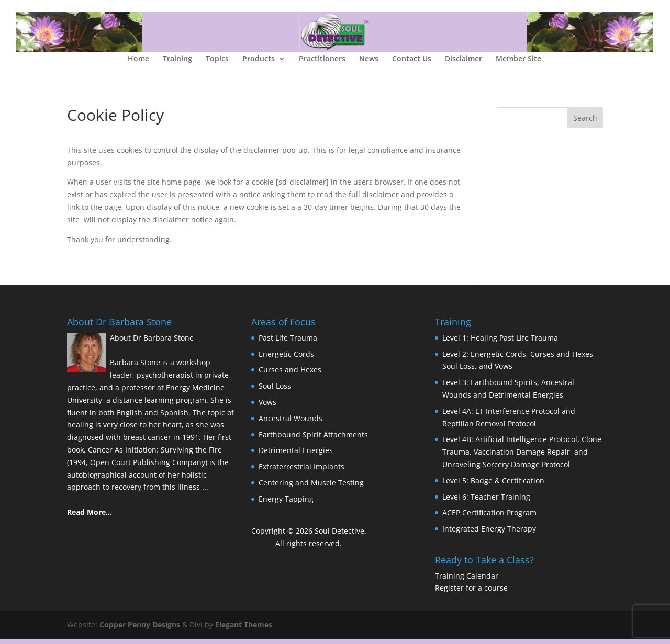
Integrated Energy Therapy (489, 534)
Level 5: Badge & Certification (493, 486)
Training (177, 64)
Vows (267, 407)
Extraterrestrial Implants (301, 472)
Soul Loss (275, 391)
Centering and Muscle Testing (311, 488)
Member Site (518, 64)
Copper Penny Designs (140, 630)
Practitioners (322, 64)
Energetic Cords (286, 359)
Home (138, 64)
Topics (217, 64)
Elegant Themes (244, 630)
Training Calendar (467, 580)
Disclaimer (464, 64)
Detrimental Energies (296, 455)
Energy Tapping (286, 504)
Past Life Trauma (288, 343)
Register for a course (471, 593)
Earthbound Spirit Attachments (313, 439)
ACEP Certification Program (489, 518)
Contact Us (412, 64)
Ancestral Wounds (291, 423)
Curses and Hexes (290, 375)
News (369, 64)
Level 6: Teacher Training (486, 501)
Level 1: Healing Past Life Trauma (500, 343)
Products (259, 64)
